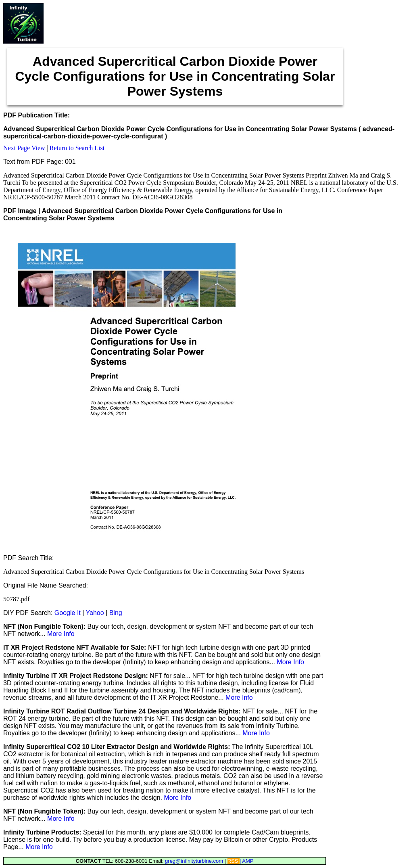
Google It (68, 613)
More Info (61, 634)
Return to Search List (77, 148)
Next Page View (24, 148)
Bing (116, 613)
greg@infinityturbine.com (195, 861)
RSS (234, 861)
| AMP (246, 861)
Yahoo (95, 613)
